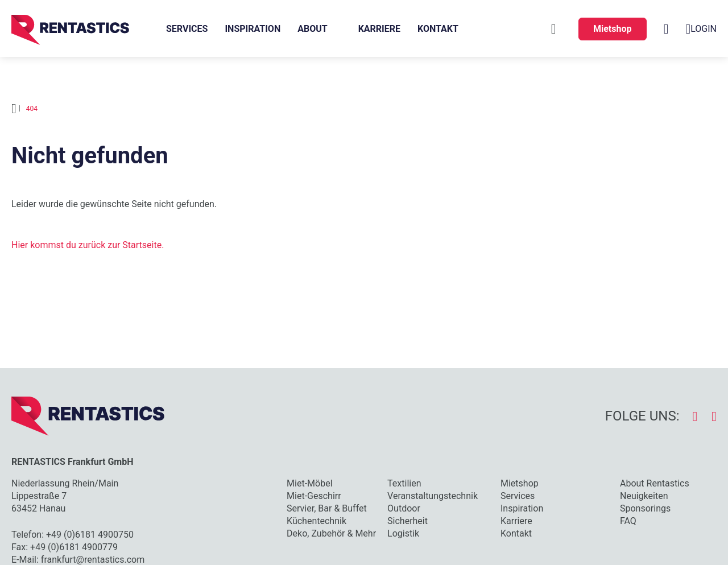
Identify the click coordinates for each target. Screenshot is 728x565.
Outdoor (404, 508)
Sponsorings (645, 508)
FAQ (628, 521)
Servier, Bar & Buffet (327, 508)
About (312, 29)
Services (187, 29)
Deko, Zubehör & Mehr (331, 533)
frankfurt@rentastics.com (93, 560)
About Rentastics (655, 483)
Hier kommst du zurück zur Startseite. (88, 245)
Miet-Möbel (309, 483)
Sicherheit (408, 521)
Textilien (404, 483)
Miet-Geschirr (314, 496)
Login (701, 29)
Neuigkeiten (644, 496)
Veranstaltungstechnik (433, 496)
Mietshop (613, 29)
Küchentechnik (317, 521)
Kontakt (438, 29)
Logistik (403, 533)
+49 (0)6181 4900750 (90, 535)
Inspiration (253, 29)
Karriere (379, 29)
